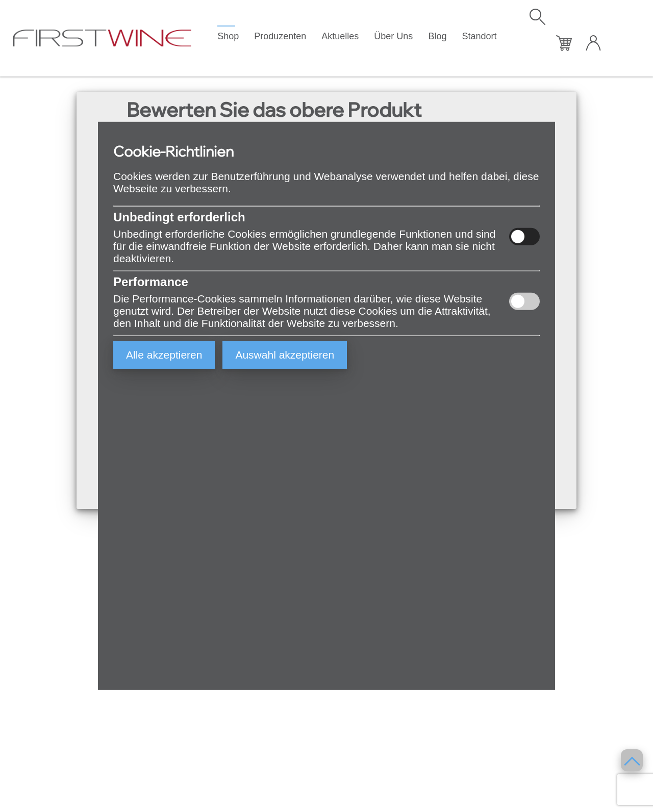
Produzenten (280, 36)
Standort (479, 36)
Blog (437, 36)
